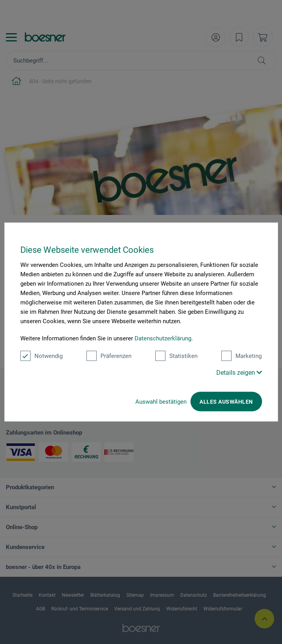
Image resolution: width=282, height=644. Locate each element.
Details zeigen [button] (239, 373)
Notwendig (41, 356)
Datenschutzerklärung (163, 338)
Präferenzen (109, 356)
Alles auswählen (226, 402)
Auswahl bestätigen (161, 402)
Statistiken (176, 356)
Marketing (242, 356)
